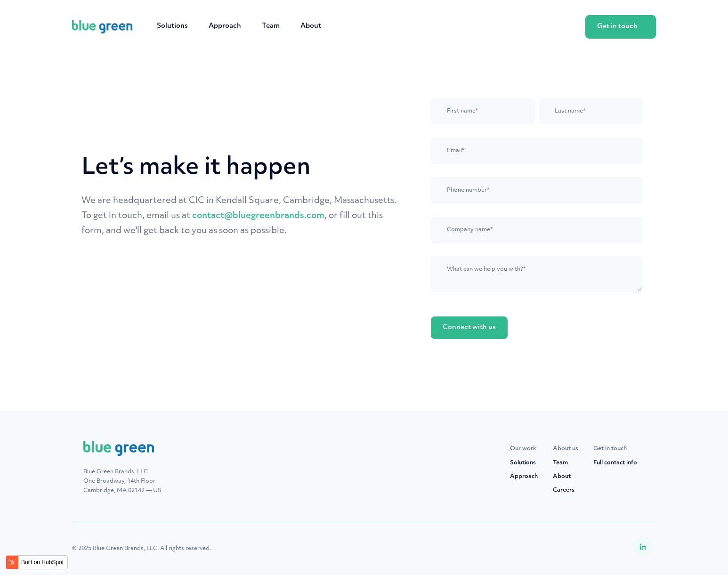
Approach (225, 26)
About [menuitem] (562, 477)
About (311, 26)
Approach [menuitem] (524, 477)
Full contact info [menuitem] (615, 463)
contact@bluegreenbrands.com (258, 216)
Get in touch (617, 27)
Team (271, 26)
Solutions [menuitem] (523, 463)
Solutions (172, 26)
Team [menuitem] (560, 463)
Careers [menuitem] (564, 490)
